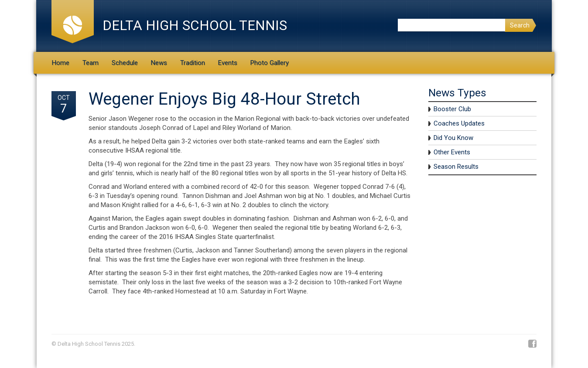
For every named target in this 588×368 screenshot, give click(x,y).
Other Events (452, 152)
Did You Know (453, 138)
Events (228, 63)
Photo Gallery (270, 63)
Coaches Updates (459, 123)
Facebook (532, 344)
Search (520, 25)
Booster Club (452, 109)
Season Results (456, 167)
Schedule (125, 63)
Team (91, 63)
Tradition (193, 63)
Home (61, 63)
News (159, 63)
